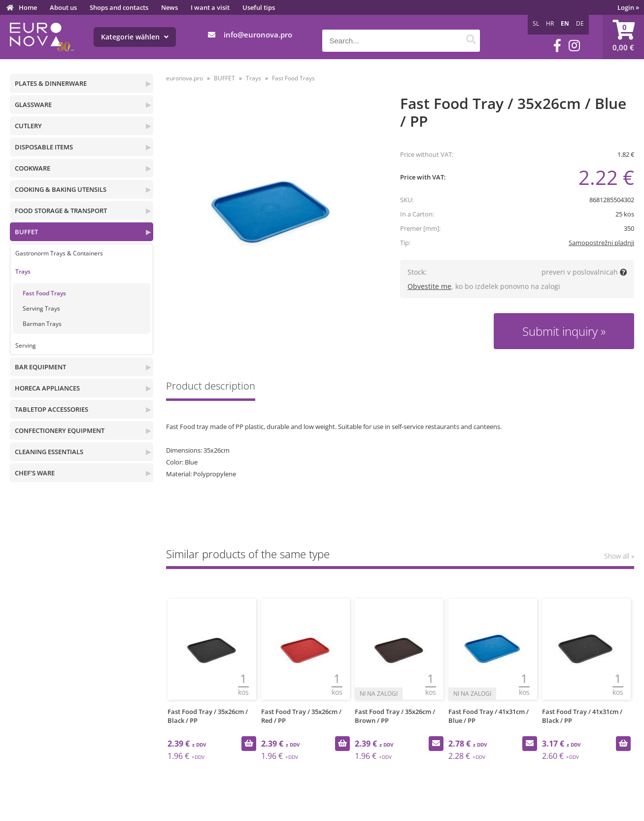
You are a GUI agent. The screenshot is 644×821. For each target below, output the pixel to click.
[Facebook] (557, 46)
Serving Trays (41, 308)
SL (536, 23)
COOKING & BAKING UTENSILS (61, 189)
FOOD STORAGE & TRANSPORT (61, 211)
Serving (26, 345)
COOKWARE (33, 168)
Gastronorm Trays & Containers (59, 253)
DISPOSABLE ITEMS (44, 147)
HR (550, 23)
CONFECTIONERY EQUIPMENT (60, 430)
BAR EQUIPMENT (40, 367)
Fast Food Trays (44, 293)
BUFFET (26, 232)
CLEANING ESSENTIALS (49, 452)
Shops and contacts (119, 7)
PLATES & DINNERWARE (51, 83)
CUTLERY (28, 126)
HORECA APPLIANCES (47, 388)
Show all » (619, 556)
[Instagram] (574, 46)
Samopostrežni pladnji (601, 243)
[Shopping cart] (623, 37)
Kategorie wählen (135, 37)
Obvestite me (429, 286)
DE (580, 23)
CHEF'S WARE (35, 473)
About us (63, 7)
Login (628, 7)
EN (565, 23)
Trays (23, 271)
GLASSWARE (33, 105)
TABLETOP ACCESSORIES (51, 409)
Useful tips (259, 7)
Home (28, 7)
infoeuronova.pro (258, 35)
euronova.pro (185, 78)
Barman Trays (42, 324)
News (169, 7)
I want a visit (210, 7)
